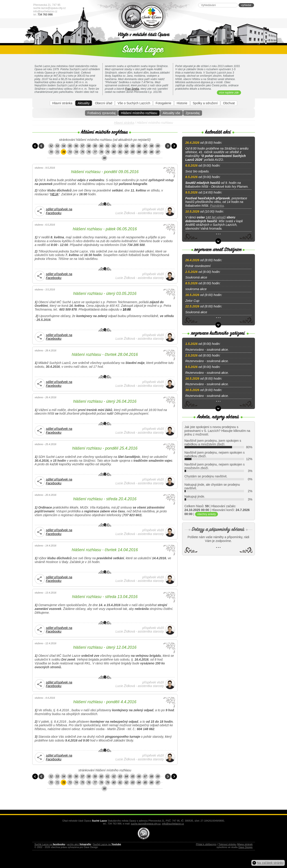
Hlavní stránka (62, 103)
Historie (182, 103)
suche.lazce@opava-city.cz (50, 8)
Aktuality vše (171, 113)
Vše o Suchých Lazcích (134, 103)
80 (114, 152)
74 (76, 152)
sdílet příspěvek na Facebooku (59, 211)
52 (51, 146)
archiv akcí (79, 844)
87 (158, 152)
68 (151, 146)
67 (145, 146)
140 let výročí (216, 217)
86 (151, 152)
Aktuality (84, 103)
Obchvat (229, 103)
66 (139, 146)
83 (133, 152)
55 (70, 146)
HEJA (54, 194)
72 (63, 152)
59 (95, 146)
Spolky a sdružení (205, 103)
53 (57, 146)
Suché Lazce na (50, 844)
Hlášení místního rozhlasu (139, 113)
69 (158, 146)
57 (82, 146)
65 (133, 146)
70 (51, 152)
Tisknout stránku (227, 844)
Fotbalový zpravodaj (101, 113)
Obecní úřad (103, 103)
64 (126, 146)
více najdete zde (229, 93)
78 (101, 152)
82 (126, 152)
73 (70, 152)
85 (145, 152)
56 (76, 146)
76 (89, 152)
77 (95, 152)
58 (89, 146)
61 (107, 146)
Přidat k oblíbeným (206, 844)
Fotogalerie (163, 103)
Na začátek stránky (270, 863)
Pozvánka (217, 206)
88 (104, 158)
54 (63, 146)
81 (120, 152)
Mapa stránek (245, 844)
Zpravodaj (193, 113)
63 (120, 146)
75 (82, 152)
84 (139, 152)
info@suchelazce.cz (45, 11)
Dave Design (246, 847)
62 (114, 146)
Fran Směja (132, 89)
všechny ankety (207, 514)
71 (57, 152)
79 (107, 152)
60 (101, 146)
